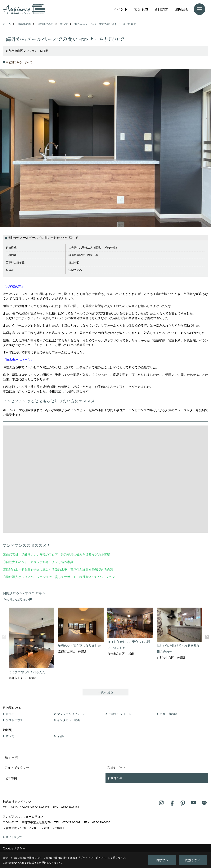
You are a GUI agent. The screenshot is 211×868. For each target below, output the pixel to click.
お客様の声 (115, 778)
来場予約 (141, 9)
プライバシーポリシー (93, 858)
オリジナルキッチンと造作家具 (52, 562)
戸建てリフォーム (120, 714)
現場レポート (117, 767)
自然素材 (12, 555)
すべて (10, 714)
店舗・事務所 (168, 714)
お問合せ (182, 9)
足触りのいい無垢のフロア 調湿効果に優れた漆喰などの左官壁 (67, 555)
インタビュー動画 (69, 720)
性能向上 (12, 569)
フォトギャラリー (17, 767)
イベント (120, 9)
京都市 (61, 736)
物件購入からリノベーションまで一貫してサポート (41, 577)
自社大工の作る (17, 562)
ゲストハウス (14, 720)
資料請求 (161, 9)
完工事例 (11, 778)
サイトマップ (14, 837)
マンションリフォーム (71, 714)
